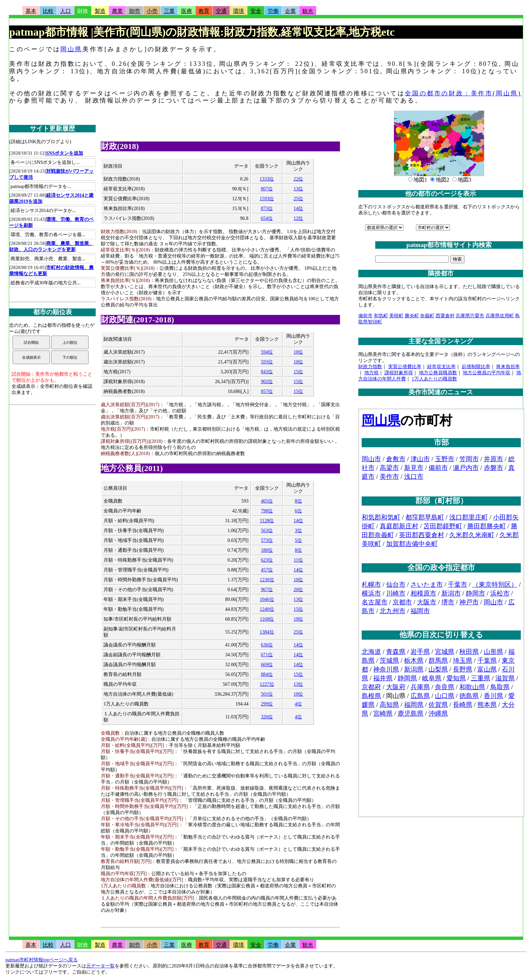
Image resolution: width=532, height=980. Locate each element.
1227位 (267, 684)
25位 (298, 199)
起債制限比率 (476, 367)
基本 (31, 11)
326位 (267, 717)
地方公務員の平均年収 (487, 373)
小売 (152, 11)
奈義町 (427, 316)
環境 (239, 11)
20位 (298, 590)
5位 (298, 540)
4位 (298, 704)
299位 (267, 704)
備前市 (365, 316)
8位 (298, 501)
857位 (267, 391)
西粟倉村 (445, 316)
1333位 (267, 179)
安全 (256, 11)
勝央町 (412, 316)
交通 (221, 11)
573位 (267, 540)
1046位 (267, 599)
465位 (267, 501)
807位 (267, 189)
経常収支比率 (441, 367)
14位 (298, 209)
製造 (100, 11)
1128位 (267, 521)
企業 (290, 11)
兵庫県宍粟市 (470, 316)
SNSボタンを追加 (65, 153)
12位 (298, 218)
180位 (267, 550)
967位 (267, 590)
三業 (169, 11)
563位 (267, 531)
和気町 (381, 316)
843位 (267, 372)
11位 (298, 560)
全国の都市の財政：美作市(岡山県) (463, 93)
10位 (298, 352)
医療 (187, 11)
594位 (267, 352)
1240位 (267, 609)
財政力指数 (370, 367)
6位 (298, 511)
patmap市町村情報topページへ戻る (42, 960)
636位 (267, 645)
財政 (83, 11)
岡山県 (71, 49)
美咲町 (396, 316)
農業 (117, 11)
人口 (65, 11)
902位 (267, 382)
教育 (204, 11)
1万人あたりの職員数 (434, 379)
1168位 (267, 619)
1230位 (267, 580)
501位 (267, 694)
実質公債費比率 (405, 367)
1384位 (267, 632)
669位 (267, 665)
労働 (273, 11)
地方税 (372, 373)
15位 (298, 372)
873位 (267, 209)
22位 (298, 179)
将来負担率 (508, 367)
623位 (267, 560)
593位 (267, 362)
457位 (267, 570)
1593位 (267, 199)
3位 (298, 531)
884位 (267, 674)
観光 (308, 11)
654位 (267, 218)
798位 (267, 511)
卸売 (135, 11)
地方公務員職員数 (438, 373)
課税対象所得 (399, 373)
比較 (48, 11)
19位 (298, 619)
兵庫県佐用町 (500, 316)
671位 (267, 655)
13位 (298, 189)
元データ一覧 (100, 966)
